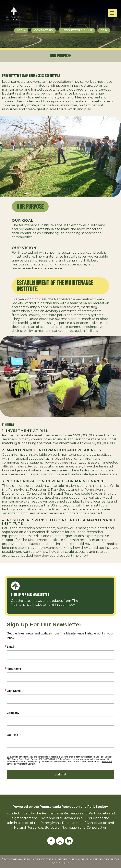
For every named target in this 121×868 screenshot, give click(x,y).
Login (21, 30)
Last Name (14, 691)
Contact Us (43, 30)
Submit (60, 774)
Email (10, 647)
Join (104, 30)
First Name (14, 669)
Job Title (12, 735)
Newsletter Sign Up (77, 30)
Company (13, 713)
